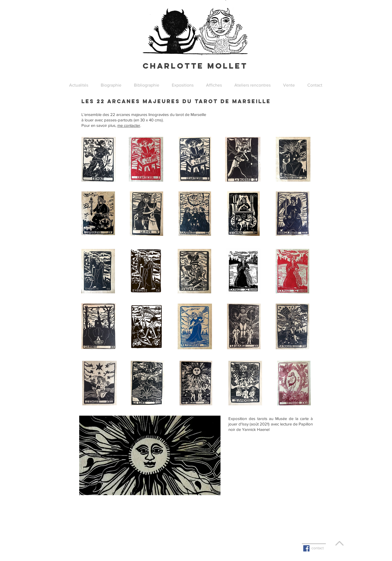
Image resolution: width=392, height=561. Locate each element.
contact (318, 548)
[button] (183, 85)
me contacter (129, 125)
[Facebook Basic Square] (306, 548)
